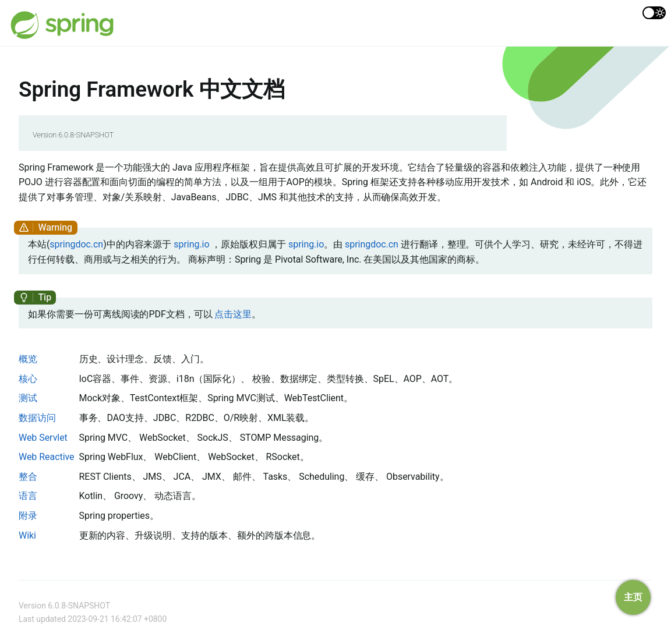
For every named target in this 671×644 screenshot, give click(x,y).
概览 (28, 359)
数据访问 (37, 418)
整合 (28, 477)
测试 (28, 398)
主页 (633, 597)
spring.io (191, 244)
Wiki (27, 535)
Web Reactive (47, 457)
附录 (28, 516)
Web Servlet (43, 438)
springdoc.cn (76, 244)
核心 (28, 379)
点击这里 (233, 314)
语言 (28, 496)
